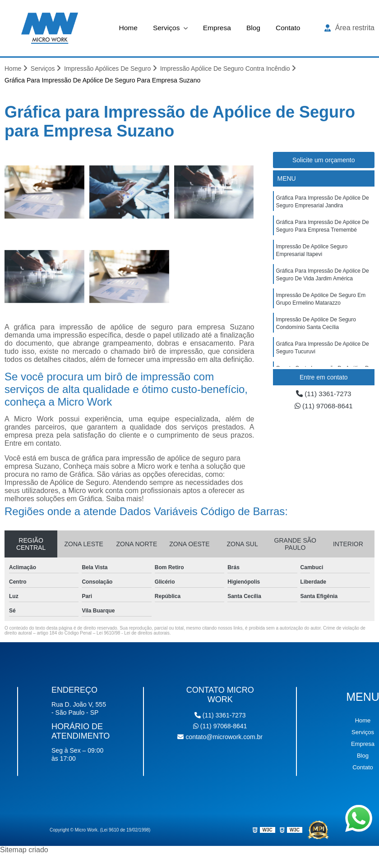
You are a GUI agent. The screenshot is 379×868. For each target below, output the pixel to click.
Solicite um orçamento (324, 160)
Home (127, 28)
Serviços (166, 28)
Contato (289, 28)
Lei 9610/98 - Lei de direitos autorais (133, 633)
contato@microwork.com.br (220, 737)
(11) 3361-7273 (324, 394)
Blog (254, 28)
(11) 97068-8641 (324, 407)
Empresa (217, 28)
